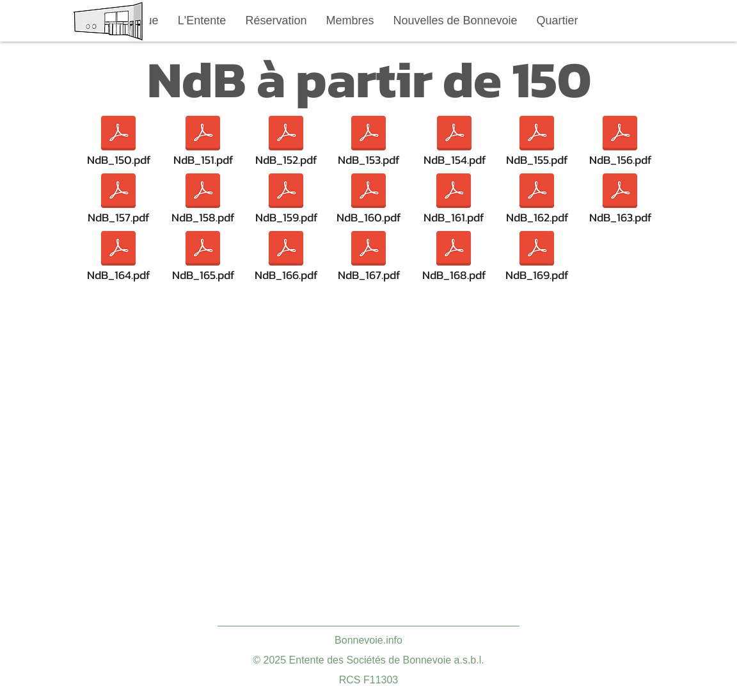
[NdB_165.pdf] (203, 260)
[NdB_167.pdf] (368, 260)
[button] (202, 21)
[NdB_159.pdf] (286, 202)
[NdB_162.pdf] (537, 202)
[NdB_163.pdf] (620, 202)
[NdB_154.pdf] (454, 145)
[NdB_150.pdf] (118, 145)
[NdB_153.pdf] (368, 145)
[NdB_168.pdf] (454, 260)
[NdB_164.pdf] (118, 260)
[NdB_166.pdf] (286, 260)
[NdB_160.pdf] (368, 202)
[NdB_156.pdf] (620, 145)
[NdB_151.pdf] (203, 145)
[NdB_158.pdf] (203, 202)
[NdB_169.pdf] (537, 260)
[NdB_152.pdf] (286, 145)
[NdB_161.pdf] (454, 202)
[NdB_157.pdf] (118, 202)
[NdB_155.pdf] (537, 145)
